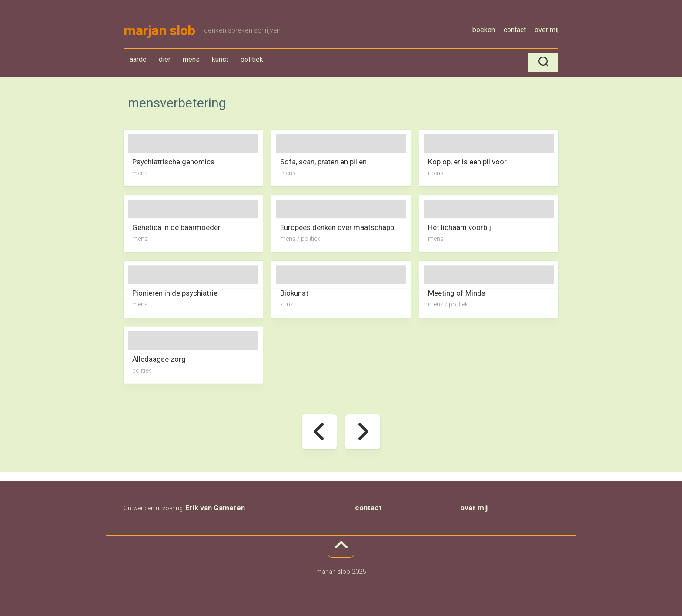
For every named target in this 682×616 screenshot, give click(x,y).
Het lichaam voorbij (460, 227)
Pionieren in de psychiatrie (175, 293)
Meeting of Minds (457, 293)
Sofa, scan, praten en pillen (323, 162)
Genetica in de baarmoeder (176, 227)
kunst (220, 59)
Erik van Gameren (215, 508)
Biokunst (294, 293)
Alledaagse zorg (159, 359)
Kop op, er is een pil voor (467, 162)
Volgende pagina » (363, 432)
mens (191, 59)
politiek (252, 59)
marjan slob (159, 30)
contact (515, 30)
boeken (484, 30)
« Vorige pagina (319, 432)
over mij (547, 30)
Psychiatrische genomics (173, 162)
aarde (138, 59)
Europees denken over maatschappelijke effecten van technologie (345, 227)
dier (165, 59)
